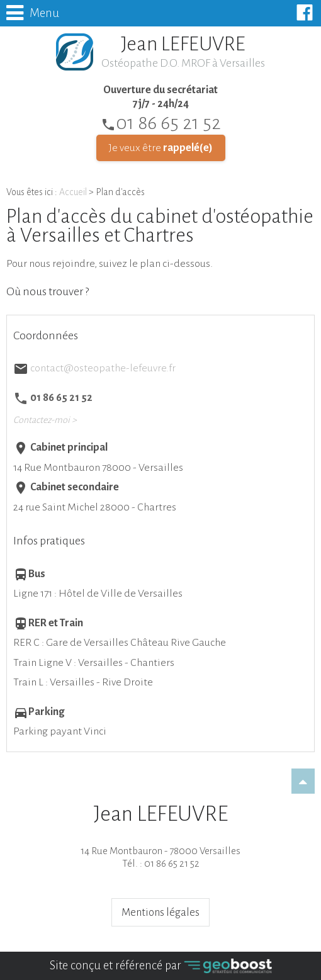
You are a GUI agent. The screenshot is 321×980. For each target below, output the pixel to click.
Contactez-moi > (45, 420)
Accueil (73, 192)
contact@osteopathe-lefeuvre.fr (103, 368)
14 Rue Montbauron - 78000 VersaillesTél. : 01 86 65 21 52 (160, 836)
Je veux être (161, 148)
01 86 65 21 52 (161, 123)
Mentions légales (160, 912)
